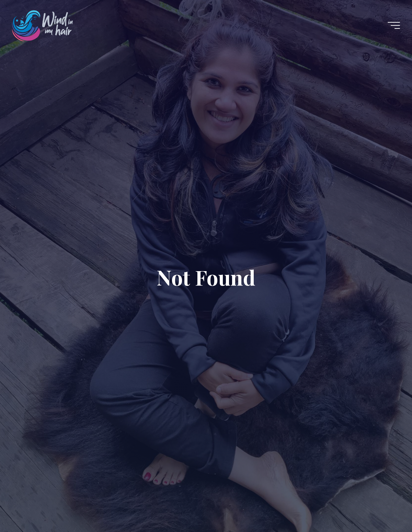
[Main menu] (394, 25)
